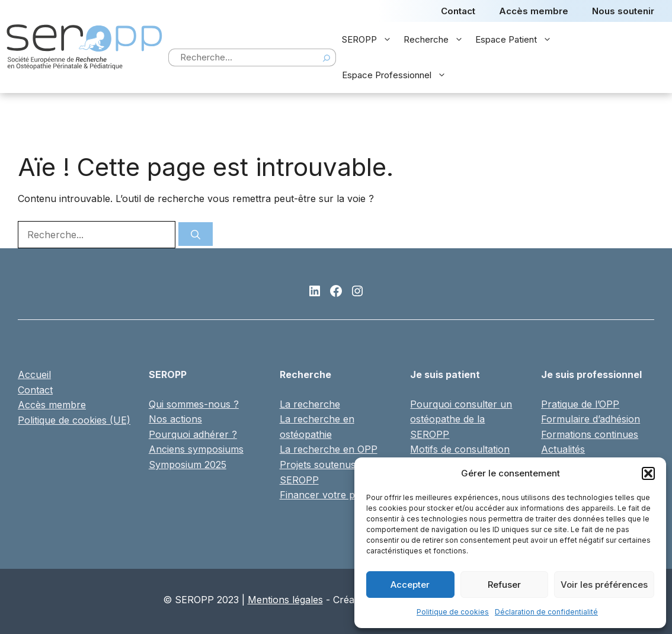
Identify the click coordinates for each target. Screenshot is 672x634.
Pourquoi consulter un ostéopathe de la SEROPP (461, 419)
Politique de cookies (453, 612)
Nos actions (175, 419)
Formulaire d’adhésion (591, 419)
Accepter (410, 585)
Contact (458, 11)
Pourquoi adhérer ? (193, 434)
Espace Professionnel (397, 75)
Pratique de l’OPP (580, 404)
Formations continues (590, 434)
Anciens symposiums (196, 449)
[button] (648, 473)
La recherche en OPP (329, 449)
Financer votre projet (327, 495)
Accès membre (534, 11)
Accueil (34, 374)
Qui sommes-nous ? (194, 404)
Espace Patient (516, 40)
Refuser (504, 585)
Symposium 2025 (188, 465)
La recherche (310, 404)
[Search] (327, 57)
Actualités (563, 449)
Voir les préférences (604, 585)
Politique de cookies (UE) (74, 420)
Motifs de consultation (460, 449)
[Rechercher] (196, 234)
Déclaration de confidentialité (546, 612)
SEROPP (370, 40)
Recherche (436, 40)
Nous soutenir (623, 11)
